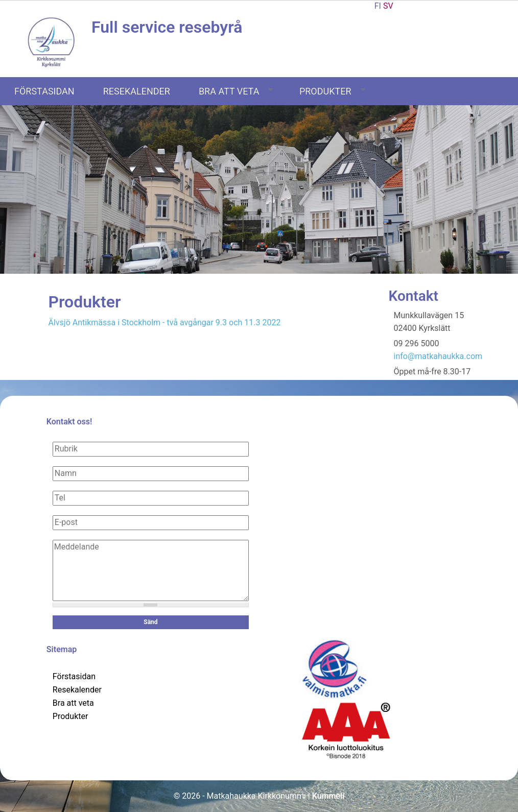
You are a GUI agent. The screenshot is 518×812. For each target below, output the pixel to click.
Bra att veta (236, 91)
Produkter (332, 91)
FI (378, 6)
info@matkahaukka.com (438, 356)
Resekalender (137, 91)
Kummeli (328, 796)
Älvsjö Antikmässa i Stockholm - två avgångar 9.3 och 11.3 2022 (165, 323)
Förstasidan (44, 91)
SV (388, 6)
